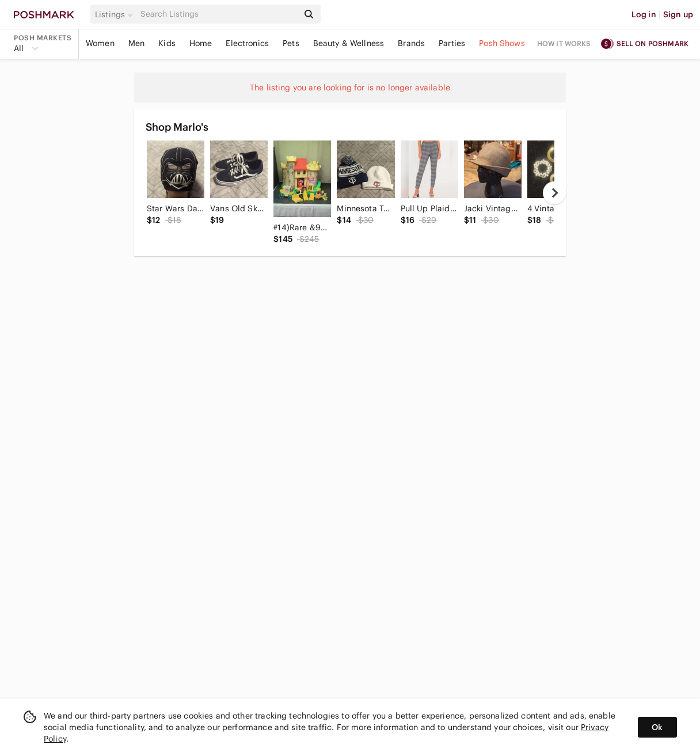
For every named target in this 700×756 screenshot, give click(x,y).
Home (201, 43)
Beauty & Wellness (349, 43)
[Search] (218, 14)
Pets (291, 43)
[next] (554, 193)
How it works (564, 43)
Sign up (678, 14)
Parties (452, 43)
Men (136, 43)
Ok (657, 727)
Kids (167, 43)
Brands (411, 43)
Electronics (247, 43)
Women (100, 43)
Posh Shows (502, 43)
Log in (644, 14)
